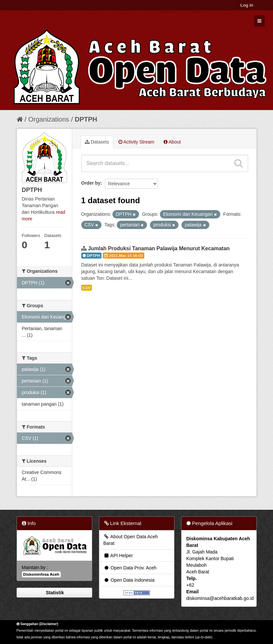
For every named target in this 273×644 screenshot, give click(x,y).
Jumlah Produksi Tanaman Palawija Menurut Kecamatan (159, 248)
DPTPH (86, 119)
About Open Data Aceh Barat (131, 540)
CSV (87, 288)
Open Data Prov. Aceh (130, 568)
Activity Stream (136, 142)
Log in (247, 5)
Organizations (49, 119)
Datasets (97, 142)
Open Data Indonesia (129, 580)
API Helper (118, 556)
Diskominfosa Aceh (41, 574)
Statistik (54, 593)
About (172, 142)
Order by (91, 183)
